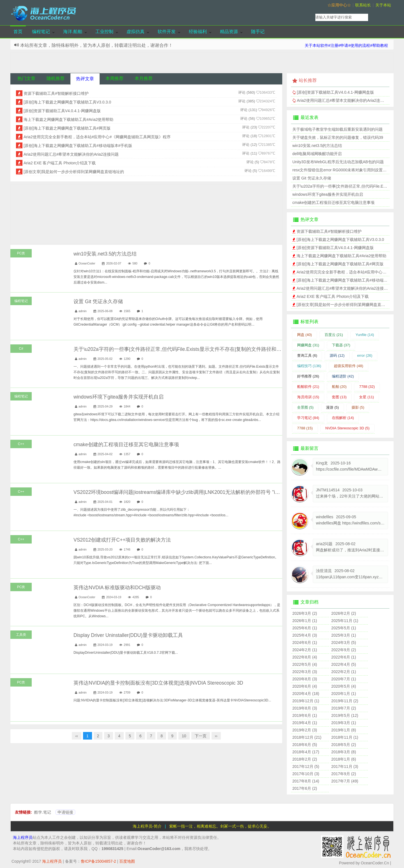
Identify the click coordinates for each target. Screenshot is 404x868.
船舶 (339, 387)
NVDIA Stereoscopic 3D (348, 428)
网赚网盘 (308, 345)
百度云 (334, 335)
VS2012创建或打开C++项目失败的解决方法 (122, 540)
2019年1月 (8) (344, 730)
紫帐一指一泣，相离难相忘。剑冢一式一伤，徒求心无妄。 (220, 826)
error (365, 355)
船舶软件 (308, 387)
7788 (367, 387)
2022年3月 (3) (305, 672)
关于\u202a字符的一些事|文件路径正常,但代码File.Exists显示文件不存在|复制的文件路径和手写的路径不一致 (195, 349)
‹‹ (76, 736)
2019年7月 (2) (344, 708)
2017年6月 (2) (305, 788)
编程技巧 (309, 366)
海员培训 (308, 397)
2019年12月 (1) (306, 701)
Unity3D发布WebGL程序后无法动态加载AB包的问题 (338, 162)
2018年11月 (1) (345, 737)
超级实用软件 (349, 366)
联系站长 (363, 5)
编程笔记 (41, 32)
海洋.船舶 (73, 32)
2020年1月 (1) (344, 694)
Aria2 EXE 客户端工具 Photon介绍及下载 (60, 163)
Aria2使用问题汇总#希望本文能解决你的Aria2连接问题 (71, 154)
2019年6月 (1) (305, 715)
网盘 (305, 335)
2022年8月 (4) (305, 657)
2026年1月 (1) (305, 621)
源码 (337, 355)
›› (216, 736)
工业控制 (104, 32)
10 (184, 736)
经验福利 (198, 32)
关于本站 (383, 5)
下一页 (201, 736)
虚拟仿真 (136, 32)
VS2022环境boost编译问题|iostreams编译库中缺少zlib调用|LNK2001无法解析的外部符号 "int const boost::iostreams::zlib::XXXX (214, 492)
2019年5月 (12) (345, 715)
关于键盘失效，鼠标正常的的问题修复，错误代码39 (338, 137)
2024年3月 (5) (344, 643)
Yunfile (365, 335)
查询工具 (307, 355)
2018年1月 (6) (344, 759)
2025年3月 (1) (344, 635)
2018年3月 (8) (344, 752)
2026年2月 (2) (344, 613)
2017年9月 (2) (344, 774)
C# (21, 349)
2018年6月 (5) (305, 745)
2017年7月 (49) (345, 781)
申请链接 (65, 812)
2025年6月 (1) (305, 628)
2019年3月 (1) (344, 723)
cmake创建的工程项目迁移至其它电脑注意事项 (126, 445)
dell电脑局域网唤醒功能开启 (317, 154)
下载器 (341, 345)
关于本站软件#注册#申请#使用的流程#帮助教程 (346, 45)
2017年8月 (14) (306, 781)
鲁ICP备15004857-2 (98, 861)
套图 (339, 397)
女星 (367, 397)
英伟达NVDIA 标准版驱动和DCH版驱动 (117, 588)
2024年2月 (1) (305, 650)
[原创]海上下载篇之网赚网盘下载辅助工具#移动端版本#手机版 (78, 146)
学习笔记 (308, 418)
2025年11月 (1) (345, 621)
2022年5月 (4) (305, 664)
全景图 (305, 407)
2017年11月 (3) (345, 766)
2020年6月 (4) (305, 686)
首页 (18, 32)
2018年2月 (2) (305, 759)
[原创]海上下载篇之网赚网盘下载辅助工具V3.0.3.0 (67, 102)
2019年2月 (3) (305, 730)
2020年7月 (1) (344, 679)
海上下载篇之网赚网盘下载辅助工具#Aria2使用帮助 (68, 119)
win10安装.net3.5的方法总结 (105, 254)
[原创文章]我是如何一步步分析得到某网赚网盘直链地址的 (74, 172)
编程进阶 (343, 376)
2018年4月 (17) (306, 752)
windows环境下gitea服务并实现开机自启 (119, 397)
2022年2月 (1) (344, 672)
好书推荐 (308, 376)
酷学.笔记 (43, 812)
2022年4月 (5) (344, 664)
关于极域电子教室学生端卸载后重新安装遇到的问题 (338, 129)
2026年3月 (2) (305, 613)
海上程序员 (23, 837)
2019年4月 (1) (305, 723)
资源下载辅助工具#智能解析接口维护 (56, 93)
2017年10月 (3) (306, 774)
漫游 (332, 407)
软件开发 (167, 32)
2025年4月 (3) (305, 635)
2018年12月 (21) (307, 737)
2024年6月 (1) (305, 643)
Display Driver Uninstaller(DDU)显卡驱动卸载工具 (128, 635)
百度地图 (127, 861)
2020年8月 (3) (305, 679)
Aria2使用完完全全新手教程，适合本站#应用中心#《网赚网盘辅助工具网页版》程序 (97, 137)
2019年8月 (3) (305, 708)
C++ (21, 444)
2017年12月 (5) (306, 766)
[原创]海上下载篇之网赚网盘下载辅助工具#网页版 (67, 128)
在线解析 (343, 418)
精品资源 (229, 32)
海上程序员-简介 (147, 826)
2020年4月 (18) (306, 694)
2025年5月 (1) (344, 628)
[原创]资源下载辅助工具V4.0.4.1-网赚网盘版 (62, 111)
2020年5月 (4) (344, 686)
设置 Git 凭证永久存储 (98, 301)
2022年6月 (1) (344, 657)
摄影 (358, 407)
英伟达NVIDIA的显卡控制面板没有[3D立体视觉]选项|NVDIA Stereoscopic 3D (158, 683)
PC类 (21, 253)
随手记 (258, 32)
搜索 (382, 17)
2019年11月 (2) (345, 701)
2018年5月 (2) (344, 745)
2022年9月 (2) (344, 650)
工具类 (21, 635)
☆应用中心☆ (339, 5)
